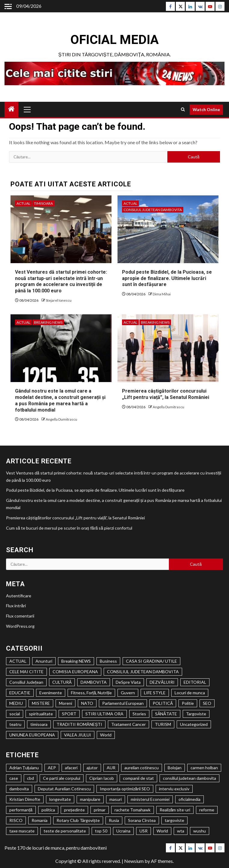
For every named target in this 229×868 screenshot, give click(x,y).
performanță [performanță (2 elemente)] (21, 810)
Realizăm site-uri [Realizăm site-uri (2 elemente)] (175, 810)
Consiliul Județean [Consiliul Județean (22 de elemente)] (26, 682)
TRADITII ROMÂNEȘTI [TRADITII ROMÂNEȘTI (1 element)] (79, 724)
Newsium (134, 861)
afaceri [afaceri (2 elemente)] (71, 768)
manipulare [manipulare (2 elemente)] (90, 799)
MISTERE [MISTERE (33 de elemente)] (41, 703)
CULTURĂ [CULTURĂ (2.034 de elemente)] (62, 682)
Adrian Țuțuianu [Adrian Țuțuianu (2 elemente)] (24, 768)
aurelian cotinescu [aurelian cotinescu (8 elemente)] (142, 768)
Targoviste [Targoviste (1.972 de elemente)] (196, 714)
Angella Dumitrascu (61, 419)
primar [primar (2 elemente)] (100, 810)
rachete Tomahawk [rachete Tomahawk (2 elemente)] (133, 810)
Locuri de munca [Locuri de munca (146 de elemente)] (190, 693)
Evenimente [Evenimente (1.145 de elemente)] (51, 693)
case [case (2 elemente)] (14, 778)
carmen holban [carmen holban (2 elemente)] (204, 768)
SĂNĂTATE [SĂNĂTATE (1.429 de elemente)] (166, 714)
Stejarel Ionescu (59, 300)
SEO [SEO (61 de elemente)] (207, 703)
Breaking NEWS (48, 322)
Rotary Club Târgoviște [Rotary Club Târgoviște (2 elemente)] (78, 820)
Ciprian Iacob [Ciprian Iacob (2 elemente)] (102, 778)
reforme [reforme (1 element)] (207, 810)
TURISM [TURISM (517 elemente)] (163, 724)
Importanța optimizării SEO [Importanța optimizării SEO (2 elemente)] (125, 789)
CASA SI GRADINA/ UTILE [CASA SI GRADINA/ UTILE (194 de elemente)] (151, 661)
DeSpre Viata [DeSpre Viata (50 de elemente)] (128, 682)
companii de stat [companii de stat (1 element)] (138, 778)
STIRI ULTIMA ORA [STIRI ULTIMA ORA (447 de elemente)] (104, 714)
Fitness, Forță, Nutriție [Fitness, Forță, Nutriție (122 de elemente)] (92, 693)
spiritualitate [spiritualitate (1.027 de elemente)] (41, 714)
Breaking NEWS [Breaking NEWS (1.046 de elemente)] (76, 661)
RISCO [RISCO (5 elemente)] (16, 820)
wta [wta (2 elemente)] (181, 831)
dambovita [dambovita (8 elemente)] (19, 789)
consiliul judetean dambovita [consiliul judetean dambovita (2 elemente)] (189, 778)
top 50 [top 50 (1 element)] (101, 831)
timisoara (43, 203)
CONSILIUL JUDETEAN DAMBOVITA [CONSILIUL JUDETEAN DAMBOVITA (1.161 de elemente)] (143, 672)
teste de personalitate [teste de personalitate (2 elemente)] (65, 831)
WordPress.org (20, 626)
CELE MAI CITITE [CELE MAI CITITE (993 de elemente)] (26, 672)
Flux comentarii (20, 616)
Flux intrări (16, 606)
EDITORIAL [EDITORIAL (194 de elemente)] (195, 682)
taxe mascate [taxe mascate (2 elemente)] (22, 831)
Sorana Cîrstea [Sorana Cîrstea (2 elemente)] (142, 820)
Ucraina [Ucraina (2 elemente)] (123, 831)
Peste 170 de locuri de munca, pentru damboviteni (56, 848)
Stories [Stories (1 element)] (139, 714)
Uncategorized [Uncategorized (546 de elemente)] (194, 724)
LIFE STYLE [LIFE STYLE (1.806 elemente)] (155, 693)
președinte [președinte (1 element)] (74, 810)
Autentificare (19, 596)
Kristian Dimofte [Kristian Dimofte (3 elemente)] (25, 799)
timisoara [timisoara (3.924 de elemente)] (39, 724)
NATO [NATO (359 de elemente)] (87, 703)
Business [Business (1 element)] (108, 661)
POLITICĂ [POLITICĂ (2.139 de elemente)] (163, 703)
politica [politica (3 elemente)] (48, 810)
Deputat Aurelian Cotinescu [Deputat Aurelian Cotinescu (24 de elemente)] (64, 789)
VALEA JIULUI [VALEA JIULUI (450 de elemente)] (78, 735)
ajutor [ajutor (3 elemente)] (92, 768)
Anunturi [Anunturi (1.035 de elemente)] (44, 661)
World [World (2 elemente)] (162, 831)
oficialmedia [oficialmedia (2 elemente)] (189, 799)
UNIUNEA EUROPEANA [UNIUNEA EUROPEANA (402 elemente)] (32, 735)
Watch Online (206, 109)
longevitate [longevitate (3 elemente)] (60, 799)
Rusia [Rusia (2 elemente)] (114, 820)
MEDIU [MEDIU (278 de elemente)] (16, 703)
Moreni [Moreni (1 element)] (66, 703)
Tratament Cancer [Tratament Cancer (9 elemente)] (128, 724)
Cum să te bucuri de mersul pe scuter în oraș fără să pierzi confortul (69, 528)
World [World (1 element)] (106, 735)
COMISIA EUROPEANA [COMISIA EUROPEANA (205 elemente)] (75, 672)
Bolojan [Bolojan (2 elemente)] (175, 768)
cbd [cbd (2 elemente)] (31, 778)
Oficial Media (114, 40)
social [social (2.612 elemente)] (15, 714)
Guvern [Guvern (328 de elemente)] (128, 693)
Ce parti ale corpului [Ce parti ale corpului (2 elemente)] (62, 778)
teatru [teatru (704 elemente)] (15, 724)
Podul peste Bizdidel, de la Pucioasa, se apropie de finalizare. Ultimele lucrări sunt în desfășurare (167, 278)
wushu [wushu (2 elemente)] (200, 831)
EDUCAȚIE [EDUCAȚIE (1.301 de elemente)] (20, 693)
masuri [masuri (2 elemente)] (116, 799)
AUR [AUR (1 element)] (111, 768)
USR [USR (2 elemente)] (144, 831)
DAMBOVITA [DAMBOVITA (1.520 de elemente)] (94, 682)
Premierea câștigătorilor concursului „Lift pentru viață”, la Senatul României (166, 394)
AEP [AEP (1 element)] (52, 768)
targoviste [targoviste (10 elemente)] (174, 820)
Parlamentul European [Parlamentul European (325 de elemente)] (123, 703)
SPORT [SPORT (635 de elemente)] (69, 714)
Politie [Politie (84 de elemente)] (188, 703)
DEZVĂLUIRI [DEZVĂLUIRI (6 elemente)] (162, 682)
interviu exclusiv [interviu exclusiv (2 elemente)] (174, 789)
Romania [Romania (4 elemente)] (40, 820)
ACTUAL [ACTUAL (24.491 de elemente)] (18, 661)
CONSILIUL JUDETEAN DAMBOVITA (153, 210)
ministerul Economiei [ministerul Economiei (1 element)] (150, 799)
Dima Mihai (162, 294)
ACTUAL (23, 203)
